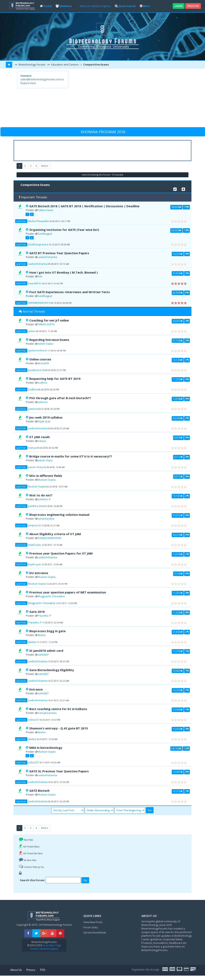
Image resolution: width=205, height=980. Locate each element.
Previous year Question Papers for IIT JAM (61, 553)
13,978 (178, 554)
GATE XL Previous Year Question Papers (59, 771)
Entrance (36, 689)
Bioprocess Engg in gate (47, 631)
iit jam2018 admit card (46, 651)
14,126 (178, 360)
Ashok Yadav (45, 344)
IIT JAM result (40, 437)
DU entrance (39, 573)
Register (193, 6)
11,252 (178, 379)
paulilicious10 (36, 370)
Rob (40, 276)
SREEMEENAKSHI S (39, 303)
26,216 (178, 535)
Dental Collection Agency (44, 949)
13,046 (178, 709)
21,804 (178, 632)
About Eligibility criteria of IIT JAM (55, 534)
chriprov (33, 525)
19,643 (178, 671)
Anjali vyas (44, 421)
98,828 (176, 207)
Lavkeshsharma (47, 257)
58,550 (176, 230)
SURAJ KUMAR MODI (49, 538)
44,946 (178, 293)
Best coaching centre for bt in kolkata (58, 709)
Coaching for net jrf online (49, 320)
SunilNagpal (45, 234)
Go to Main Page (51, 945)
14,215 (178, 791)
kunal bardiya (46, 519)
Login (179, 6)
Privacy (31, 970)
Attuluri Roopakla (38, 221)
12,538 (178, 399)
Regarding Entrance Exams (49, 340)
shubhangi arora (38, 244)
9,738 (178, 573)
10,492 (178, 729)
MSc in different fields (46, 476)
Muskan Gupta (46, 480)
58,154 (176, 748)
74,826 (178, 273)
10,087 (178, 772)
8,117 (178, 457)
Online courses (40, 359)
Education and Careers (65, 64)
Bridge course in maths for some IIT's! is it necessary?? (71, 456)
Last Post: (21, 221)
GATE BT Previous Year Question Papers (59, 253)
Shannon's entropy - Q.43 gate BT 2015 (59, 728)
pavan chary (45, 460)
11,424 (178, 612)
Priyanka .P (44, 616)
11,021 (178, 593)
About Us (16, 970)
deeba (41, 635)
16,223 (178, 254)
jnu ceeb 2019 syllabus (46, 417)
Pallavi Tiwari (45, 210)
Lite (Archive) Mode (95, 932)
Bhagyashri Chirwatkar (51, 596)
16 (186, 207)
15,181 (178, 496)
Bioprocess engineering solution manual (59, 515)
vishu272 (33, 720)
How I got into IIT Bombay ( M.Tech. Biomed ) (64, 272)
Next (45, 166)
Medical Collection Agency (95, 6)
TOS (43, 970)
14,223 (178, 690)
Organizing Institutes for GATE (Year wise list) (64, 230)
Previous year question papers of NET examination (68, 592)
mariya (42, 441)
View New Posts (93, 922)
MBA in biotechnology (46, 748)
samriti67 (43, 655)
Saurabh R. (35, 283)
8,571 (178, 476)
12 (186, 748)
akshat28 (43, 363)
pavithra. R (44, 499)
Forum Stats (91, 927)
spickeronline (36, 350)
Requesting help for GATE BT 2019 (55, 379)
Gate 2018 (37, 612)
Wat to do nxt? (41, 495)
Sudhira (42, 383)
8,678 (178, 437)
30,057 (178, 321)
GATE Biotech (39, 791)
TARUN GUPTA (46, 324)
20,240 (178, 418)
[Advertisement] (128, 99)
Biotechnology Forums (32, 64)
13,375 (178, 651)
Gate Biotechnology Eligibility (52, 670)
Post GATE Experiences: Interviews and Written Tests (70, 292)
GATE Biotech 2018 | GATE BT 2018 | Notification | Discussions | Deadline (84, 206)
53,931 (178, 515)
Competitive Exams (96, 64)
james (32, 331)
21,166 (178, 340)
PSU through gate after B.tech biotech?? (60, 398)
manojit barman (47, 713)
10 (186, 230)
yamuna (42, 402)
